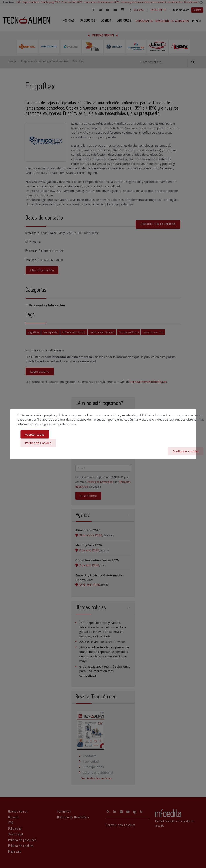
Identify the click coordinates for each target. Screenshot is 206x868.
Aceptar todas (35, 435)
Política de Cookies (38, 443)
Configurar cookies (186, 451)
